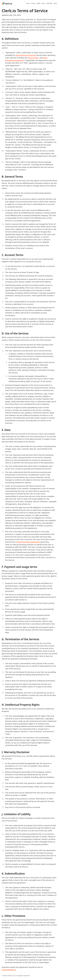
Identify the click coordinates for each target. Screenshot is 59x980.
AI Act (43, 3)
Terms (28, 3)
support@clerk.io (9, 970)
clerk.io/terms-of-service (25, 55)
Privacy (33, 3)
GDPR (39, 3)
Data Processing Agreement (29, 542)
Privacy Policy (33, 58)
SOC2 (55, 3)
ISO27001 (49, 3)
